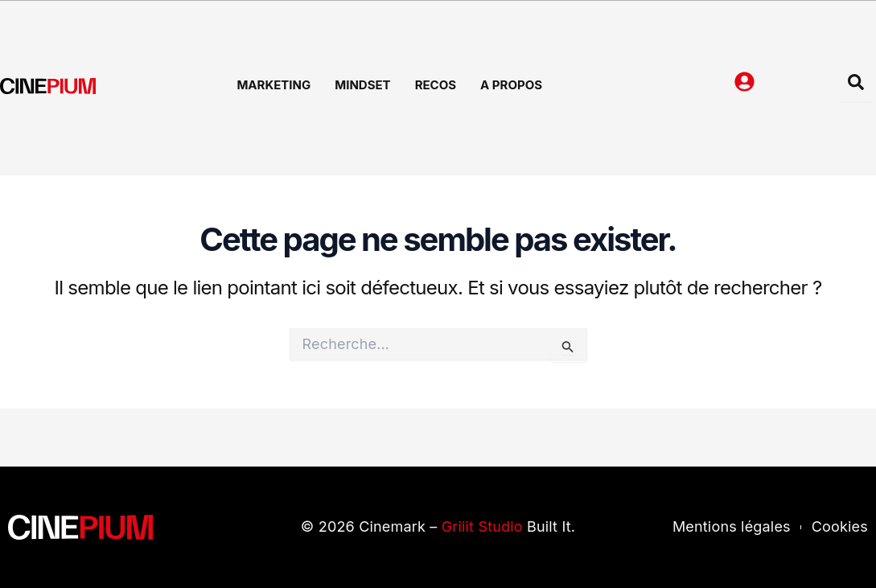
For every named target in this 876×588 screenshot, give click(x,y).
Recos (436, 85)
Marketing (273, 85)
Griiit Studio (482, 526)
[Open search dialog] (856, 85)
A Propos (511, 85)
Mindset (362, 85)
